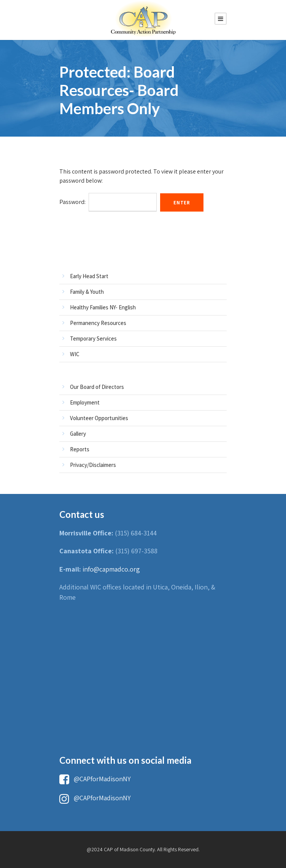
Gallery (78, 434)
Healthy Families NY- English (103, 307)
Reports (80, 449)
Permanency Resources (98, 323)
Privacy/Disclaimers (93, 465)
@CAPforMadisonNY (95, 779)
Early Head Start (89, 276)
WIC (75, 354)
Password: (108, 202)
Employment (85, 402)
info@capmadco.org (111, 569)
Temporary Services (93, 338)
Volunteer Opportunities (99, 418)
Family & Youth (87, 292)
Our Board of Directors (97, 387)
